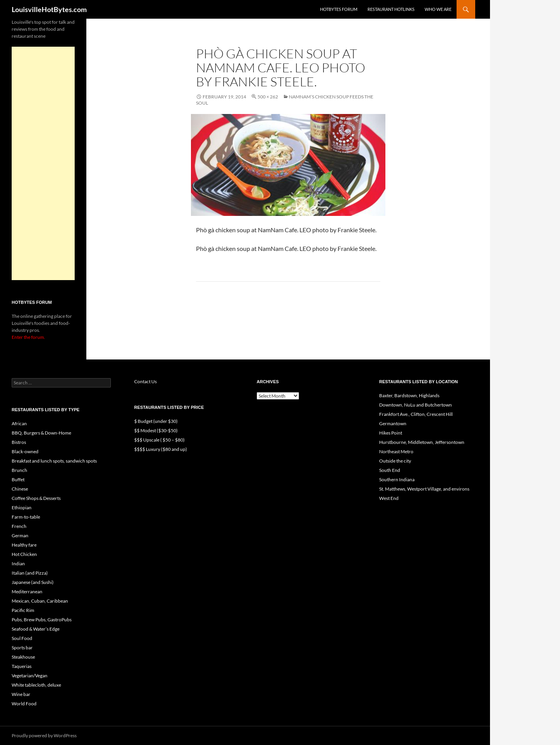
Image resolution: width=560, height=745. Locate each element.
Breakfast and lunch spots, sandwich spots (54, 461)
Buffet (18, 479)
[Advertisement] (43, 163)
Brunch (19, 470)
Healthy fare (24, 545)
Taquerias (22, 666)
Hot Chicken (24, 554)
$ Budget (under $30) (156, 421)
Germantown (393, 423)
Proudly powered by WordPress (44, 735)
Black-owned (25, 451)
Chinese (20, 489)
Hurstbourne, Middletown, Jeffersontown (422, 442)
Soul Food (22, 638)
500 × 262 (268, 97)
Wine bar (21, 694)
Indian (18, 564)
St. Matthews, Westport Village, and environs (424, 489)
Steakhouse (23, 657)
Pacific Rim (23, 610)
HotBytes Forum (339, 9)
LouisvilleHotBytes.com (49, 9)
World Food (24, 704)
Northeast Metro (396, 451)
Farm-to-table (26, 517)
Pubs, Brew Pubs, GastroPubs (42, 620)
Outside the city (395, 461)
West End (389, 498)
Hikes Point (391, 433)
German (20, 536)
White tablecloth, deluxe (36, 685)
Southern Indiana (397, 479)
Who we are (438, 9)
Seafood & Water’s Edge (36, 629)
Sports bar (22, 648)
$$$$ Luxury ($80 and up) (161, 449)
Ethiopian (22, 507)
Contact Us (145, 381)
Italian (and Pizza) (30, 573)
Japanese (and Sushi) (33, 582)
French (19, 526)
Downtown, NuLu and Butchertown (416, 405)
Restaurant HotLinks (391, 9)
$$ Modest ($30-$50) (156, 430)
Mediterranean (27, 592)
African (19, 423)
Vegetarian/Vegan (30, 676)
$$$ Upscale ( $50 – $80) (159, 440)
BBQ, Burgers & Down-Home (41, 433)
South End (390, 470)
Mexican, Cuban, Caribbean (40, 601)
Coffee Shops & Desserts (36, 498)
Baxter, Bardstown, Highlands (409, 395)
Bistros (19, 442)
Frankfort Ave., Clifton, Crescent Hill (416, 414)
